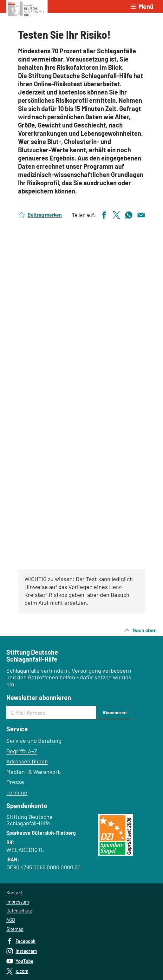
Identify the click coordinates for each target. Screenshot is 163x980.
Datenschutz (19, 911)
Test (81, 395)
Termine (17, 792)
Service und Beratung (34, 741)
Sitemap (15, 929)
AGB (11, 920)
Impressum (18, 902)
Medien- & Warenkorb (34, 772)
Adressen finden (27, 761)
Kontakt (14, 892)
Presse (15, 782)
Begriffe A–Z (22, 751)
